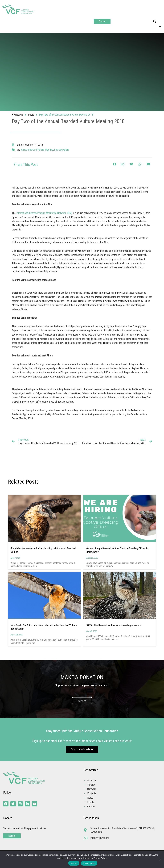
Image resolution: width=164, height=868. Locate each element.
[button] (155, 22)
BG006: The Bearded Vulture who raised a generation (114, 625)
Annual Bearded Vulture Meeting (37, 150)
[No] (160, 859)
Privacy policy (89, 863)
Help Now (82, 701)
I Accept (74, 863)
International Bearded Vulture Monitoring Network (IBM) (44, 213)
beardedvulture (62, 150)
